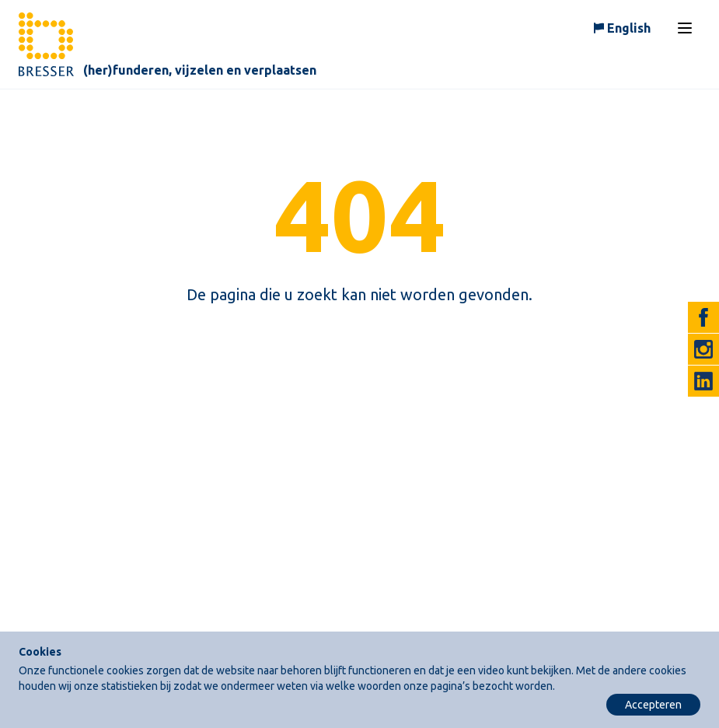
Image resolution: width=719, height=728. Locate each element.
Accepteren (653, 705)
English (629, 28)
